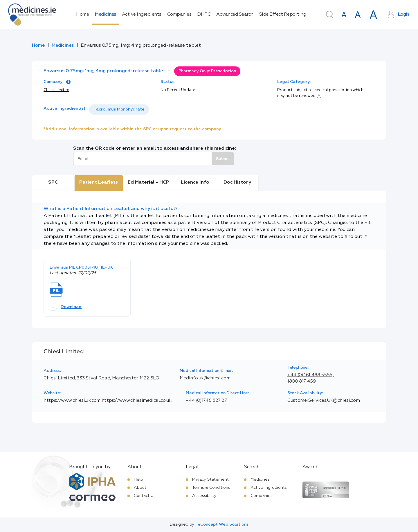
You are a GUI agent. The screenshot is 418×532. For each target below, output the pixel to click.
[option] (119, 110)
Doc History (237, 182)
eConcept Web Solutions (223, 524)
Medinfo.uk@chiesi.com (205, 378)
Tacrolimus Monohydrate (119, 109)
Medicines (105, 15)
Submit (223, 159)
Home (82, 15)
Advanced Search (235, 15)
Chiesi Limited (56, 90)
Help (138, 479)
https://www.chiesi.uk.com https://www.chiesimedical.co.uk (107, 401)
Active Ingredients (142, 15)
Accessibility (204, 496)
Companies (179, 15)
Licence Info (195, 182)
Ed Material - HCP (148, 182)
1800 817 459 (302, 381)
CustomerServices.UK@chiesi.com (324, 401)
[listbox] (119, 110)
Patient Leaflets (99, 182)
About (140, 488)
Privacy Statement (210, 479)
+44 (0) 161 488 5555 (310, 375)
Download (66, 307)
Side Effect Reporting (283, 15)
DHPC (204, 15)
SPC (53, 182)
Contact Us (145, 496)
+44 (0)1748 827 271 (207, 401)
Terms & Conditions (211, 488)
